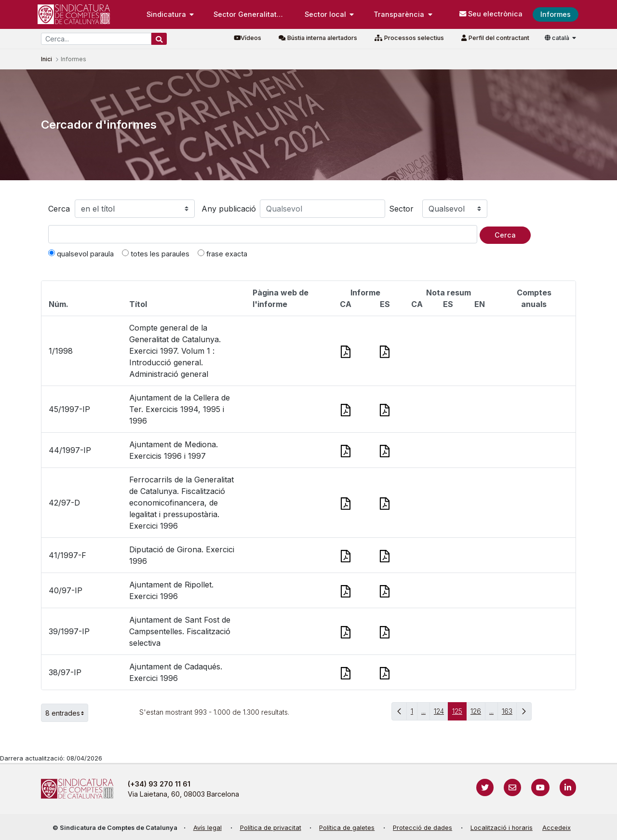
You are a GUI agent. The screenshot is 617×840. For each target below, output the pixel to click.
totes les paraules (156, 253)
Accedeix (557, 828)
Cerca (59, 209)
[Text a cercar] (263, 234)
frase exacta (222, 253)
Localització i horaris (502, 828)
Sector (401, 209)
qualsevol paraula (81, 253)
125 (459, 713)
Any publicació (229, 209)
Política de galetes (347, 828)
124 (441, 713)
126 (478, 713)
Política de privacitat (271, 828)
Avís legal (208, 828)
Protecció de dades (423, 828)
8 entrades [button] (67, 713)
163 (509, 713)
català (558, 38)
